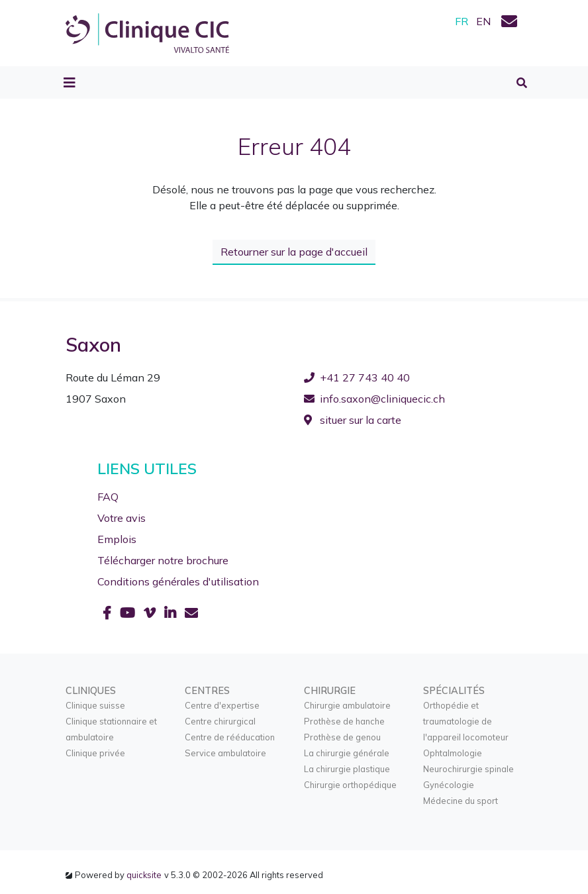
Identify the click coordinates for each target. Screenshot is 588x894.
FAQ (108, 496)
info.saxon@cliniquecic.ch (374, 399)
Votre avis (122, 517)
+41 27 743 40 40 (357, 377)
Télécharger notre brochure (163, 560)
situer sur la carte (353, 420)
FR (462, 21)
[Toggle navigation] (70, 83)
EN (483, 21)
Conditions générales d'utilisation (178, 581)
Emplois (117, 538)
